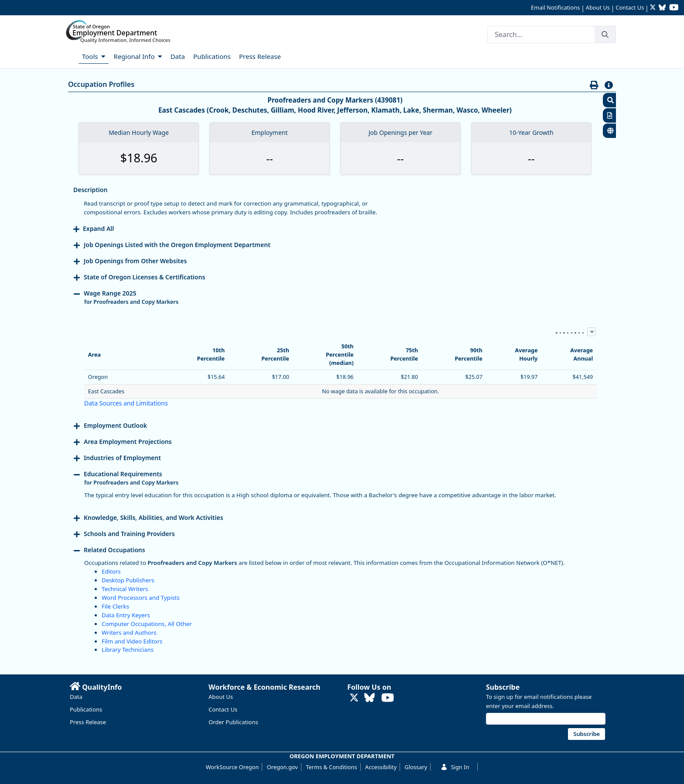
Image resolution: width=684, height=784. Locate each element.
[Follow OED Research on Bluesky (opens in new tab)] (662, 8)
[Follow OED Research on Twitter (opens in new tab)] (654, 8)
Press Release (88, 722)
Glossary (416, 767)
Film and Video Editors (132, 641)
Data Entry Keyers (126, 615)
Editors (111, 571)
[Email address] (546, 719)
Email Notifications (555, 7)
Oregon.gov (282, 767)
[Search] (541, 34)
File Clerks (115, 606)
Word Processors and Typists (141, 598)
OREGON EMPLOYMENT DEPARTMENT (342, 756)
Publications (86, 709)
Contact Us (630, 7)
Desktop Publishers (128, 580)
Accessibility (381, 767)
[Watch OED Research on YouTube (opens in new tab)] (674, 8)
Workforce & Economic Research (265, 687)
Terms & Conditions (331, 767)
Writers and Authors (129, 633)
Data (76, 697)
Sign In (455, 767)
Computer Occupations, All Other (147, 624)
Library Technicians (128, 650)
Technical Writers (125, 589)
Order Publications (233, 722)
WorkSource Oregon (233, 767)
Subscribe (503, 687)
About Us (598, 7)
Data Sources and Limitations (126, 403)
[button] (609, 100)
